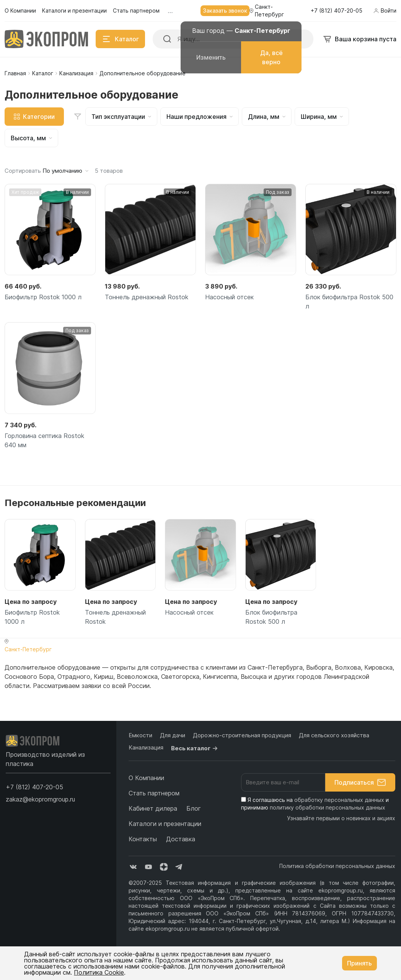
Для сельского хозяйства (334, 735)
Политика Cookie (99, 972)
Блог (194, 808)
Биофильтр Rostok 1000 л (43, 297)
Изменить (211, 57)
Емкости (140, 735)
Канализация (76, 73)
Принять (359, 963)
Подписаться (360, 782)
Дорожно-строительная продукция (242, 735)
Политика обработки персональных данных (337, 866)
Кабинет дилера (153, 808)
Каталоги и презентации (165, 824)
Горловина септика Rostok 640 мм (44, 440)
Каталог (43, 73)
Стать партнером (154, 793)
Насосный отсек (229, 297)
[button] (34, 787)
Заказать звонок (225, 11)
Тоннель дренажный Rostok (147, 297)
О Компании (146, 778)
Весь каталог (195, 748)
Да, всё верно (271, 57)
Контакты (143, 839)
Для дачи (173, 735)
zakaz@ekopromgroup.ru (40, 799)
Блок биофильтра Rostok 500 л (349, 302)
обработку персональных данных (339, 800)
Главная (15, 73)
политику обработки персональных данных (328, 807)
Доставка (181, 839)
